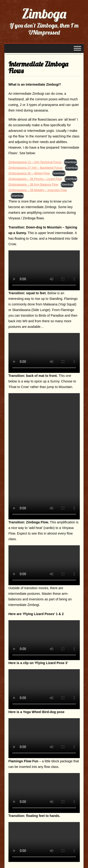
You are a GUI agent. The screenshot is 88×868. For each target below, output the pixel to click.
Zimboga (44, 14)
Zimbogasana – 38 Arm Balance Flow (33, 184)
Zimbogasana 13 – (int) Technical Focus (35, 162)
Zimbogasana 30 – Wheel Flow (29, 173)
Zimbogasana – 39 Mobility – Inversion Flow (38, 190)
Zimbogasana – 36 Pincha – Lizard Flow (35, 179)
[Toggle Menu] (77, 48)
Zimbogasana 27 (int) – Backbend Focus (35, 168)
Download (71, 162)
